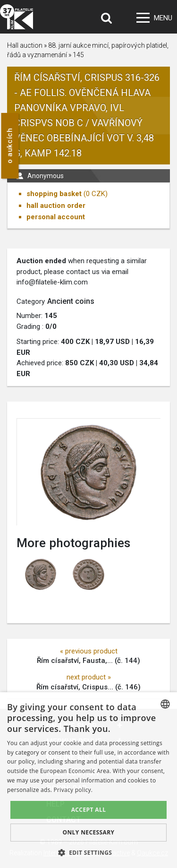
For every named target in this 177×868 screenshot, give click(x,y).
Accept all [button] (89, 810)
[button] (89, 852)
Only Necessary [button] (88, 832)
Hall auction (25, 45)
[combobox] (165, 704)
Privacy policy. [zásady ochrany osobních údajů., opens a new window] (73, 790)
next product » (89, 677)
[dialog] (88, 780)
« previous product (89, 651)
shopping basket (54, 194)
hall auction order (56, 206)
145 (78, 55)
